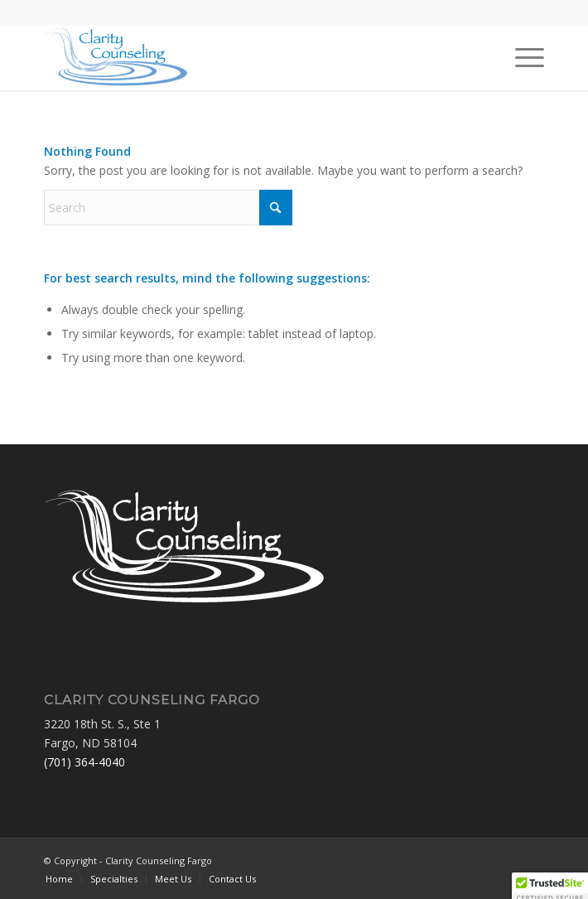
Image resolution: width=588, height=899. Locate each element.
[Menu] (521, 57)
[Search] (168, 208)
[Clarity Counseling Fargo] (244, 57)
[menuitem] (521, 57)
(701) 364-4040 (84, 762)
